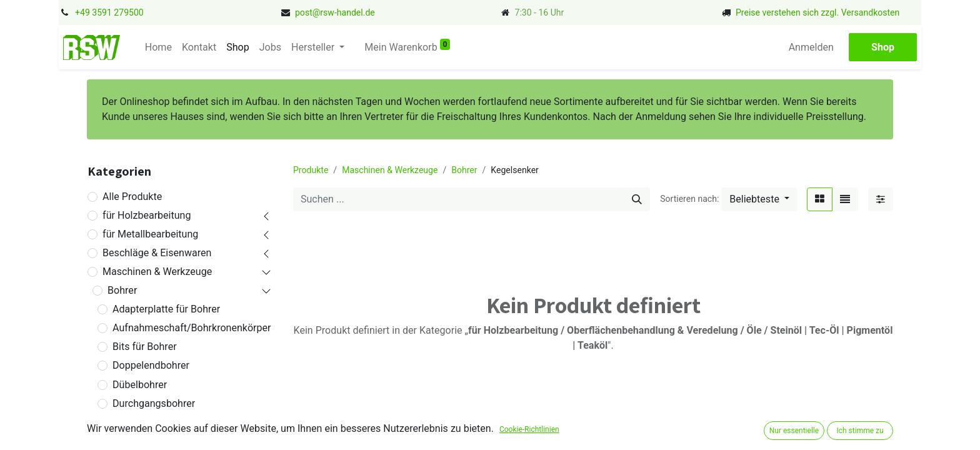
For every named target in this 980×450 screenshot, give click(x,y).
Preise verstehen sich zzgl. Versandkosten (817, 12)
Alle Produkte (132, 197)
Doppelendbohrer (151, 365)
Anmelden (812, 47)
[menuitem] (157, 47)
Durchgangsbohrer (154, 403)
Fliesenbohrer (143, 441)
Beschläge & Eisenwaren (157, 253)
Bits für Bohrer (144, 347)
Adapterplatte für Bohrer (166, 309)
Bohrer (122, 290)
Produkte (311, 170)
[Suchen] (637, 199)
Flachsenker (139, 422)
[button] (759, 199)
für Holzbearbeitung (147, 215)
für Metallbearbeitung (150, 234)
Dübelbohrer (140, 385)
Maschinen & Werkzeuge (157, 272)
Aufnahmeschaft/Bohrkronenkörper (192, 328)
